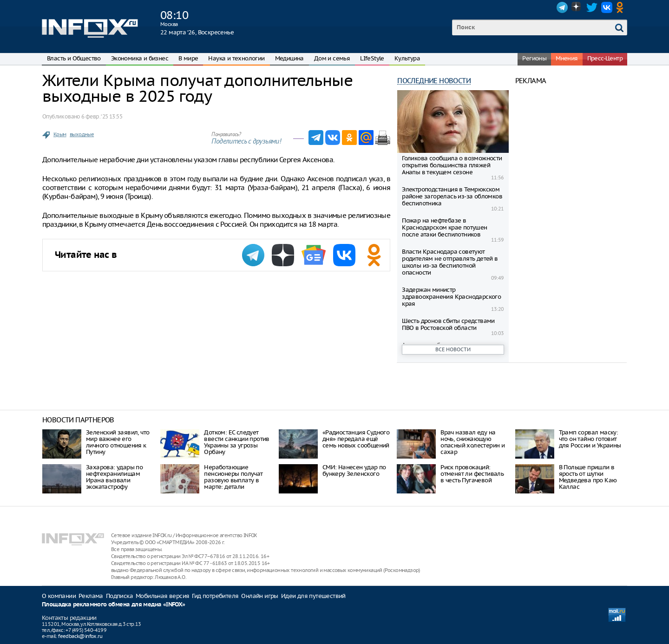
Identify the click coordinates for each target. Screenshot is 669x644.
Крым (60, 134)
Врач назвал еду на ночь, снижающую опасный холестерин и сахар (472, 442)
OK (622, 7)
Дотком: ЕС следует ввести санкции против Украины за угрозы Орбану (236, 442)
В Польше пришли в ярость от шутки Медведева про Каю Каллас (588, 477)
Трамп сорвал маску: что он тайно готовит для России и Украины (590, 439)
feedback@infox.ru (80, 636)
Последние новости (434, 81)
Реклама (91, 596)
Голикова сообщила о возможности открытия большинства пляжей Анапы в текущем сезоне (452, 165)
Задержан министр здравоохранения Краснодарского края (451, 297)
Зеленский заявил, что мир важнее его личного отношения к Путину (118, 442)
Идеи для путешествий (313, 596)
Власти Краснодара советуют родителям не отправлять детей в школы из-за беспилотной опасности (450, 262)
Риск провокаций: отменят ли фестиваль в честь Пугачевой (472, 474)
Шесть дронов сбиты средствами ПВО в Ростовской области (448, 324)
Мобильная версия (162, 596)
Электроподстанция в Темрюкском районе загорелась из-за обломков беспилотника (452, 196)
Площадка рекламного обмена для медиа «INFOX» (114, 605)
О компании (59, 596)
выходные (82, 134)
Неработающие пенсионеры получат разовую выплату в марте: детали (233, 477)
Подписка (119, 596)
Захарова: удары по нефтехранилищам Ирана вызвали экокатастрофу (114, 477)
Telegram (562, 7)
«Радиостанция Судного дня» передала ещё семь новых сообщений (356, 439)
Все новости (453, 349)
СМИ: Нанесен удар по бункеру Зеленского (354, 470)
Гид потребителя (215, 596)
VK (607, 7)
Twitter (592, 7)
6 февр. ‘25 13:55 (102, 116)
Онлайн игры (259, 596)
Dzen (577, 7)
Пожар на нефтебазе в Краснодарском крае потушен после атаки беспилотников (444, 227)
